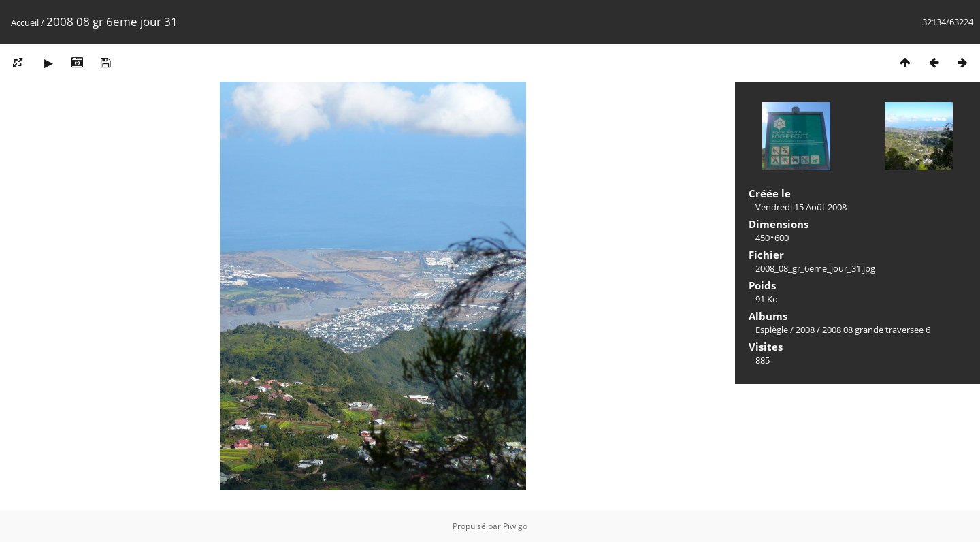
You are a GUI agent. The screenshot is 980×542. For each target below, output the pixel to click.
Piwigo (515, 526)
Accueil (25, 22)
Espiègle (772, 330)
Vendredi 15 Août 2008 (801, 207)
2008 (805, 330)
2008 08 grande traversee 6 (876, 330)
